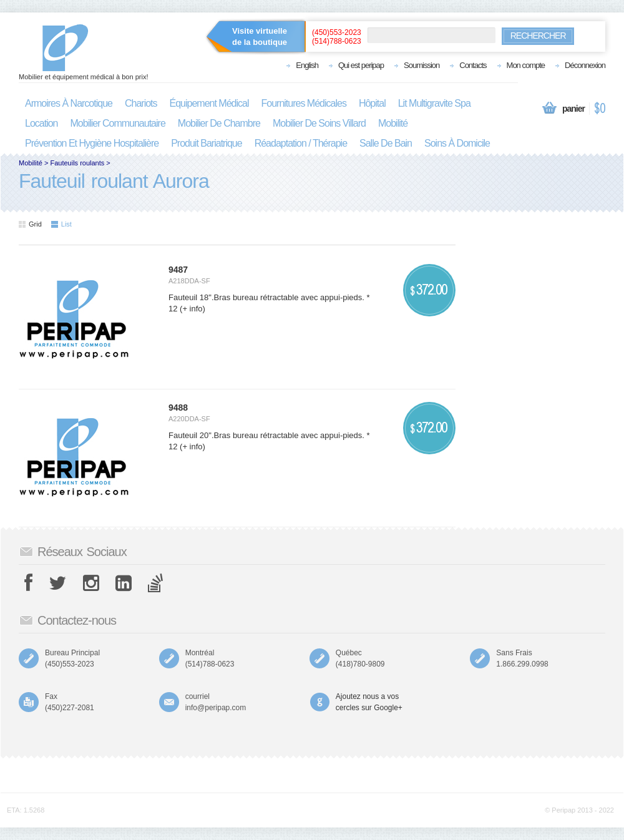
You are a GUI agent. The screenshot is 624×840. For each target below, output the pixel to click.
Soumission (422, 65)
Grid (30, 224)
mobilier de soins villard (319, 123)
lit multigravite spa (434, 103)
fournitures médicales (304, 103)
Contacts (473, 65)
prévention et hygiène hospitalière (92, 143)
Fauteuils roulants (77, 163)
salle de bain (386, 143)
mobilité (393, 123)
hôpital (372, 103)
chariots (141, 103)
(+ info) (191, 309)
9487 (178, 270)
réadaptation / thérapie (301, 143)
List (61, 224)
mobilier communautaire (118, 123)
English (307, 65)
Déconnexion (585, 65)
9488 (178, 408)
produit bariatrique (207, 143)
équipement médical (209, 103)
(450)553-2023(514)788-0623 (337, 37)
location (41, 123)
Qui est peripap (361, 65)
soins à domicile (457, 143)
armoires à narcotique (69, 103)
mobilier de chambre (219, 123)
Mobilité (31, 163)
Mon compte (526, 65)
